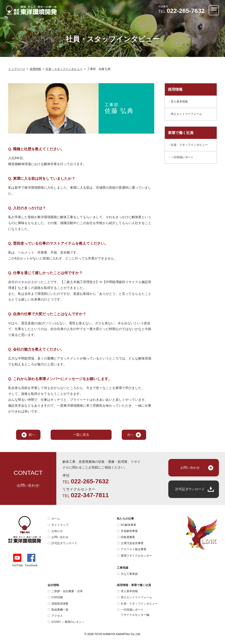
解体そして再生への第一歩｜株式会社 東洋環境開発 (32, 10)
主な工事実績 (129, 574)
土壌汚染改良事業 (132, 543)
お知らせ (57, 531)
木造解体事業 (129, 531)
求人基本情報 (179, 101)
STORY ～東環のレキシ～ (68, 622)
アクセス (57, 616)
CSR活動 (57, 597)
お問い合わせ (190, 468)
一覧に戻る (81, 435)
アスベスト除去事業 (134, 549)
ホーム (56, 519)
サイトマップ (60, 525)
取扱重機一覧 (60, 610)
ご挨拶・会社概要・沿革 (67, 591)
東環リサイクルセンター (136, 556)
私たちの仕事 (125, 519)
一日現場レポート (182, 157)
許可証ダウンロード (190, 489)
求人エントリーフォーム (186, 114)
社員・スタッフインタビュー (189, 145)
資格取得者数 (60, 604)
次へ (130, 435)
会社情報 (53, 585)
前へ (32, 435)
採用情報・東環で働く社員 (134, 585)
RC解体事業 (128, 525)
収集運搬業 (128, 537)
